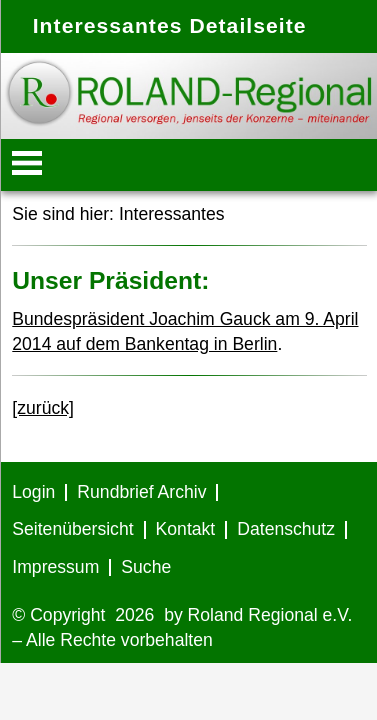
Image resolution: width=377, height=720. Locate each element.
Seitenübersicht (72, 529)
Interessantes (172, 214)
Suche (146, 567)
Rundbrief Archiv (141, 492)
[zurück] (43, 408)
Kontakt (186, 529)
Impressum (55, 567)
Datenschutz (286, 529)
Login (33, 492)
